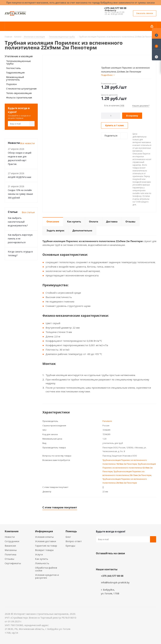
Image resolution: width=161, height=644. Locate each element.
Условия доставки (46, 541)
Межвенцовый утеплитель (15, 78)
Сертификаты (13, 563)
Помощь (71, 531)
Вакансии (10, 546)
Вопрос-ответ (74, 541)
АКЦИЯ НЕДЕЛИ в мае (20, 177)
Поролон (11, 84)
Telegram (123, 561)
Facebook (107, 561)
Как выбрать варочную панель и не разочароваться (20, 239)
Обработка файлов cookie (46, 569)
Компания (12, 531)
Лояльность (42, 563)
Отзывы (9, 559)
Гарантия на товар (46, 546)
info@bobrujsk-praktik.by (115, 582)
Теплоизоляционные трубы (18, 62)
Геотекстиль (13, 68)
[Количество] (111, 116)
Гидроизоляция (15, 72)
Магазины (11, 550)
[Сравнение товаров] (156, 55)
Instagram (115, 561)
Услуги (39, 554)
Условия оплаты (44, 537)
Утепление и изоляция (19, 56)
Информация (44, 531)
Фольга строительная (19, 97)
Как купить (42, 559)
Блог (68, 537)
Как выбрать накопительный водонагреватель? (18, 222)
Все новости (27, 143)
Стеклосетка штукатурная (21, 88)
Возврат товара (44, 550)
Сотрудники (12, 541)
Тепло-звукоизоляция (19, 93)
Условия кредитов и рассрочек (47, 576)
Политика (10, 554)
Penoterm (107, 421)
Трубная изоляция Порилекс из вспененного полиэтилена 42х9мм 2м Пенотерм (129, 468)
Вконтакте (99, 561)
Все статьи (28, 212)
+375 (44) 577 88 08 (115, 8)
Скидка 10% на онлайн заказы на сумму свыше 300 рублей (20, 194)
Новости (10, 537)
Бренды (70, 546)
